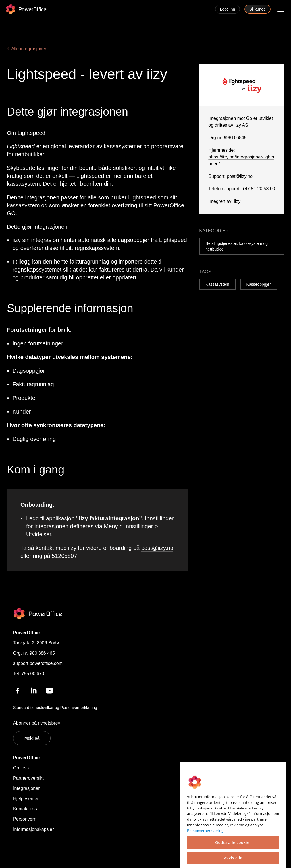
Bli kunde (257, 9)
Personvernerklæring (79, 708)
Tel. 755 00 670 (29, 674)
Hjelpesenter (26, 799)
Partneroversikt (28, 778)
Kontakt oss (25, 809)
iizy (237, 201)
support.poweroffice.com (38, 663)
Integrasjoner (26, 788)
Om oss (21, 768)
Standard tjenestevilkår (33, 708)
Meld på (32, 738)
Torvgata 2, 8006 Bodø (36, 643)
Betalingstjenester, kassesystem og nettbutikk (237, 246)
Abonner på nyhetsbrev (37, 723)
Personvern (25, 819)
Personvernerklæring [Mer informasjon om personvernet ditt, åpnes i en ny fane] (205, 852)
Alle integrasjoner (27, 49)
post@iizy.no (157, 548)
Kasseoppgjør (259, 284)
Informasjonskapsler (33, 829)
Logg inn (228, 9)
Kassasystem (217, 284)
